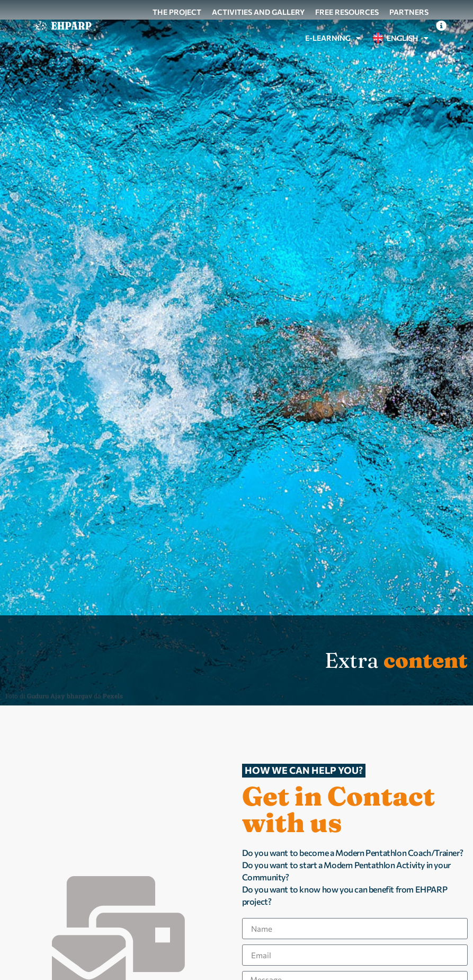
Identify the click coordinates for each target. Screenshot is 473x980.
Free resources (347, 12)
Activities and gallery (258, 12)
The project (177, 12)
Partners (409, 12)
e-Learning (333, 38)
